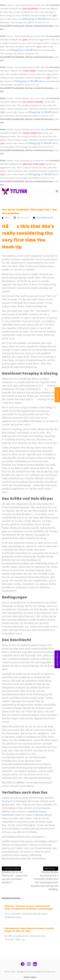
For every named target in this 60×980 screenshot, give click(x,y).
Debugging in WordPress (36, 19)
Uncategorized (44, 218)
